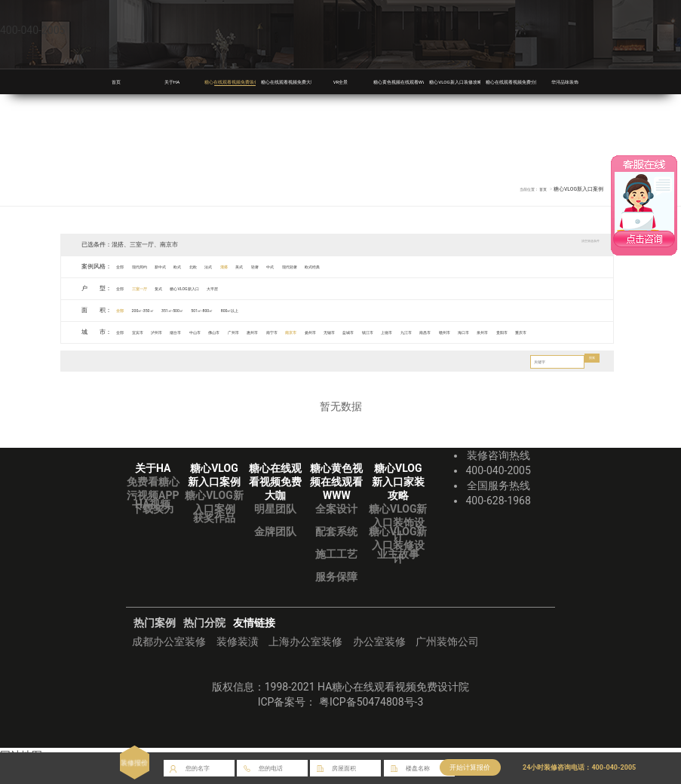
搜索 (588, 383)
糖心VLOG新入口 (221, 288)
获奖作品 (214, 539)
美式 (303, 266)
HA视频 (153, 525)
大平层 (264, 288)
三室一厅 (153, 288)
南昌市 (586, 332)
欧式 (211, 266)
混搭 (280, 266)
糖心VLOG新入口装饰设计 (398, 544)
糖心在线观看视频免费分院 (526, 81)
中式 (349, 266)
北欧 (234, 266)
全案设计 (336, 530)
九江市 (557, 332)
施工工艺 (336, 575)
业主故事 (398, 575)
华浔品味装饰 (565, 81)
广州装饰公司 (447, 663)
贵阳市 (162, 353)
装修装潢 (238, 663)
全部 (124, 266)
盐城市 (470, 332)
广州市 (295, 332)
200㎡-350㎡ (158, 310)
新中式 (185, 266)
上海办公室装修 (305, 663)
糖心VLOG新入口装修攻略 (468, 81)
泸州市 (179, 332)
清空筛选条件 (579, 244)
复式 (182, 288)
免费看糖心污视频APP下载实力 (153, 516)
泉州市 (133, 353)
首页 (116, 81)
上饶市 (528, 332)
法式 (257, 266)
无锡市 (440, 332)
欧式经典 (413, 266)
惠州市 (324, 332)
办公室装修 (379, 663)
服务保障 (336, 598)
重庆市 (191, 353)
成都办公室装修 (169, 663)
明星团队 (275, 530)
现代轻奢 (379, 266)
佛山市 (266, 332)
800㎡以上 (287, 310)
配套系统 (336, 553)
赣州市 (75, 353)
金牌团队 (275, 553)
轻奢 (326, 266)
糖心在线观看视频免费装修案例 (252, 81)
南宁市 (353, 332)
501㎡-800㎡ (246, 310)
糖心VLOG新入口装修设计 (398, 566)
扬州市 (412, 332)
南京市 (382, 332)
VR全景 (340, 81)
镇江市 (498, 332)
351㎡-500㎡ (201, 310)
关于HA (172, 81)
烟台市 (208, 332)
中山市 (237, 332)
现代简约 (153, 266)
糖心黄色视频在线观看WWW (416, 81)
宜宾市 (150, 332)
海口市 (104, 353)
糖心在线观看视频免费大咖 (302, 81)
